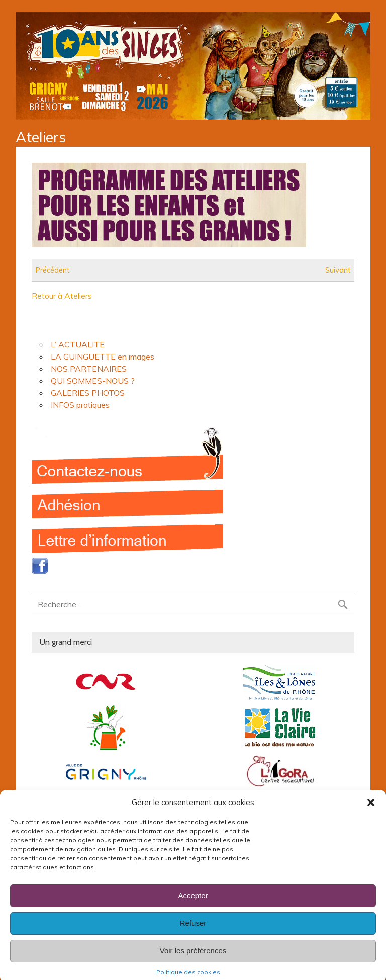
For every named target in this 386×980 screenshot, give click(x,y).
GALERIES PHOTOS (88, 393)
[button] (371, 816)
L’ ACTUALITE (78, 344)
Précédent (53, 270)
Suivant (338, 270)
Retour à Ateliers (62, 296)
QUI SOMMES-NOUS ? (93, 381)
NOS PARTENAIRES (89, 369)
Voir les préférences (193, 965)
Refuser (193, 937)
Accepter (193, 909)
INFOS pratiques (80, 405)
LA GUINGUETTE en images (103, 357)
